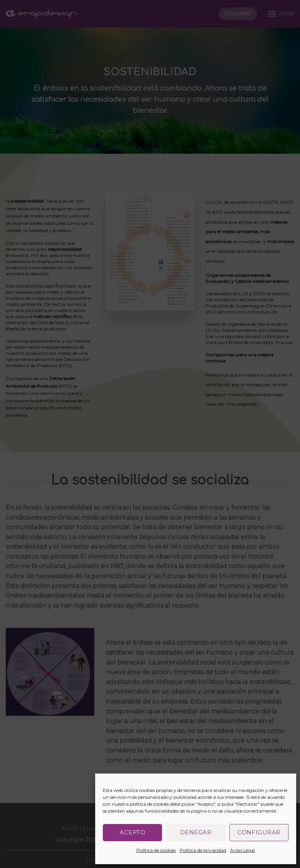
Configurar (259, 832)
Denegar (196, 832)
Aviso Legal (242, 850)
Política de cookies (156, 850)
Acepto (132, 832)
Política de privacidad (203, 850)
